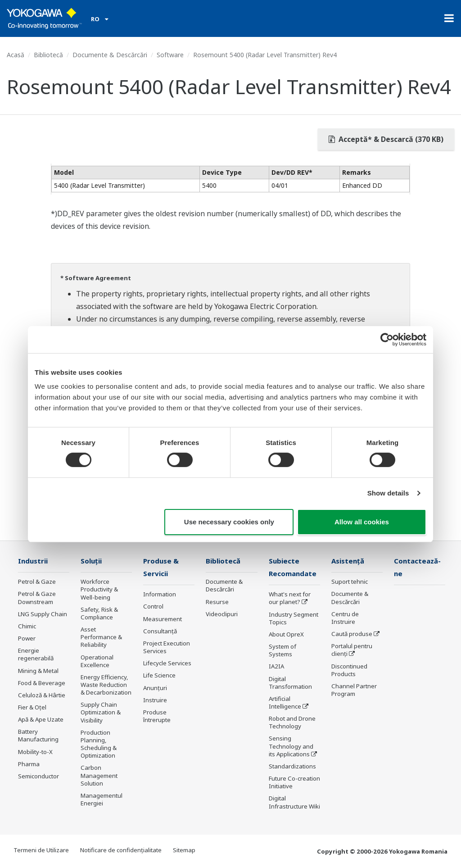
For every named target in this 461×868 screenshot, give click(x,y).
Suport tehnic (350, 582)
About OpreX (286, 635)
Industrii (33, 561)
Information (160, 595)
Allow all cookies (362, 522)
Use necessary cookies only (229, 522)
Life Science (159, 676)
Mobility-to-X (35, 752)
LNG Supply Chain (43, 614)
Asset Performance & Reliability (101, 637)
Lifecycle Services (167, 664)
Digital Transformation (290, 683)
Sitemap (184, 851)
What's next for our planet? (290, 599)
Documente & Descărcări (110, 55)
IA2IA (276, 667)
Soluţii (92, 561)
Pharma (29, 764)
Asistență (348, 561)
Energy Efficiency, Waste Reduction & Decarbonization (106, 685)
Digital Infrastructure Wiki (294, 803)
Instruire (155, 701)
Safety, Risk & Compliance (99, 614)
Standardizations (292, 767)
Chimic (27, 627)
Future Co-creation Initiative (294, 783)
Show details (388, 493)
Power (27, 639)
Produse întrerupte (157, 717)
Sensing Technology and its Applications (291, 747)
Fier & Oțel (32, 708)
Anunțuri (155, 688)
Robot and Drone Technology (292, 723)
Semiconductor (38, 777)
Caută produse (352, 634)
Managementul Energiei (102, 800)
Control (153, 607)
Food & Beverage (42, 683)
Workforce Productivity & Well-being (99, 590)
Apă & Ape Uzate (41, 720)
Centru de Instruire (345, 618)
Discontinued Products (349, 670)
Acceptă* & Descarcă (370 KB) (386, 139)
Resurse (217, 602)
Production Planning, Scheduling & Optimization (99, 744)
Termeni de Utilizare (41, 851)
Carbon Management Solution (99, 776)
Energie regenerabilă (36, 655)
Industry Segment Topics (294, 619)
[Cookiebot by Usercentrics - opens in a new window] (387, 339)
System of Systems (282, 651)
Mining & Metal (38, 671)
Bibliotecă (48, 55)
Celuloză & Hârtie (42, 695)
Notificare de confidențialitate (121, 851)
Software (170, 55)
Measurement (163, 619)
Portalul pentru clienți (352, 650)
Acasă (16, 55)
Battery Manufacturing (38, 736)
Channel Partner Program (354, 690)
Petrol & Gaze (37, 582)
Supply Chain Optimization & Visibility (101, 713)
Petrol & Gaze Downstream (37, 598)
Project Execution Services (167, 648)
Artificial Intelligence (285, 703)
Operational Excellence (97, 661)
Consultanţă (160, 632)
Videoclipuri (222, 614)
